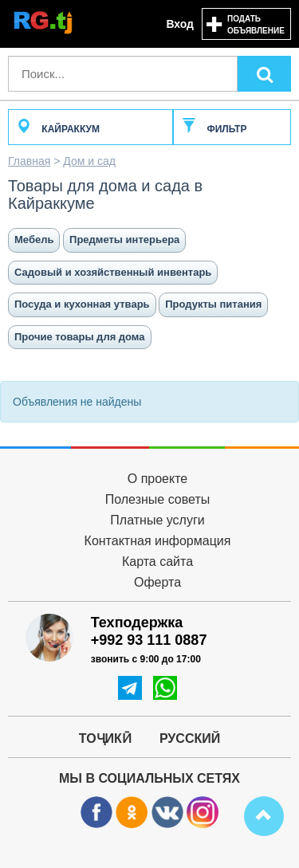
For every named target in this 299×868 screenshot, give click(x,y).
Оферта (157, 582)
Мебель (34, 240)
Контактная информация (158, 541)
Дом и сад (89, 161)
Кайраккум (58, 129)
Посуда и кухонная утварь (82, 304)
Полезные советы (158, 499)
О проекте (157, 479)
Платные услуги (157, 520)
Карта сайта (157, 562)
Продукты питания (213, 304)
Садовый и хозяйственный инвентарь (113, 272)
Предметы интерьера (124, 240)
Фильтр (214, 129)
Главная (29, 161)
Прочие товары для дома (80, 337)
